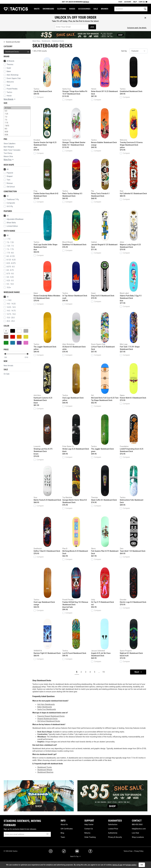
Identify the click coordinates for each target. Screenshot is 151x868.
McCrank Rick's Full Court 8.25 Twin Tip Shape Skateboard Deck (105, 382)
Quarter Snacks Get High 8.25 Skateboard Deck (47, 128)
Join (92, 27)
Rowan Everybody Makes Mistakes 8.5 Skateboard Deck (47, 280)
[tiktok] (64, 852)
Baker (9, 71)
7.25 (17, 114)
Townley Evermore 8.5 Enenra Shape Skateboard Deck (134, 128)
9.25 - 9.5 (9, 281)
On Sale (7, 374)
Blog (62, 833)
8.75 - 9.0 (9, 274)
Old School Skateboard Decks (49, 721)
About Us (64, 824)
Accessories (84, 9)
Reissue (8, 183)
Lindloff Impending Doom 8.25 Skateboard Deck (134, 433)
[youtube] (77, 852)
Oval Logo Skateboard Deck (76, 382)
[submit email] (48, 834)
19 (104, 672)
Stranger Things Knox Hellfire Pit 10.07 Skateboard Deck (76, 76)
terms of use (117, 865)
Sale (96, 9)
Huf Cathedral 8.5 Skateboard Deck (134, 177)
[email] (27, 834)
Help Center (89, 824)
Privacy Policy (139, 851)
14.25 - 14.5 (10, 307)
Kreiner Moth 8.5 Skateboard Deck (134, 381)
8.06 (17, 135)
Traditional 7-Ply (13, 199)
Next (138, 672)
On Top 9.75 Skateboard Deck (105, 587)
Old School (11, 187)
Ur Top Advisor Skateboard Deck (76, 280)
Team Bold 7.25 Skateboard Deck (134, 534)
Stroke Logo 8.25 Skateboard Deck (76, 433)
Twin (7, 180)
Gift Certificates (67, 829)
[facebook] (90, 852)
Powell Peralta (12, 89)
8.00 (17, 132)
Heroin (9, 96)
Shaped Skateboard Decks (48, 719)
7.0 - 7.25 (9, 242)
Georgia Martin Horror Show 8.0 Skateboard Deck (76, 484)
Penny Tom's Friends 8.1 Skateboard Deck (105, 178)
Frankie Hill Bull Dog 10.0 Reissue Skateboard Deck (76, 588)
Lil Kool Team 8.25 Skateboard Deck (105, 331)
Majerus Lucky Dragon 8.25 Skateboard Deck (134, 229)
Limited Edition (12, 226)
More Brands (10, 99)
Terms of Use (128, 851)
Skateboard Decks (17, 52)
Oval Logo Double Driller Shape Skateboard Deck (47, 230)
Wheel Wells (10, 223)
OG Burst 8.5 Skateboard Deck (76, 331)
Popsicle (10, 173)
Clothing (62, 9)
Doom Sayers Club (14, 78)
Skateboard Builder (12, 42)
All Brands (9, 61)
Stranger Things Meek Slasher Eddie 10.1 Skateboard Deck (76, 127)
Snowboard (48, 9)
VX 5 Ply (8, 206)
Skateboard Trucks (45, 767)
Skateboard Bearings (45, 772)
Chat (120, 2)
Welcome (10, 82)
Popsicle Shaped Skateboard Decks (51, 716)
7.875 (17, 126)
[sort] (138, 51)
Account (128, 2)
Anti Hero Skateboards (46, 704)
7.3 (17, 117)
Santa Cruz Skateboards (47, 709)
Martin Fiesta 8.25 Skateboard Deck (47, 483)
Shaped (10, 176)
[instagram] (51, 852)
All (6, 169)
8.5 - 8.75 (9, 270)
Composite (9, 203)
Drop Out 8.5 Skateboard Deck (105, 279)
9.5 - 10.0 (9, 284)
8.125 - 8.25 (10, 260)
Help (135, 2)
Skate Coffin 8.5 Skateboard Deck (105, 483)
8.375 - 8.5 (9, 267)
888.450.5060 (137, 824)
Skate (37, 9)
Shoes (72, 9)
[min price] (7, 357)
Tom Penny (8, 153)
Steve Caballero (10, 144)
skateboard (37, 687)
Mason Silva (8, 156)
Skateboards (46, 41)
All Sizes (17, 108)
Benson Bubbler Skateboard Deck (105, 127)
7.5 (17, 120)
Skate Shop (36, 41)
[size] (17, 121)
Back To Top (75, 856)
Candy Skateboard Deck (47, 75)
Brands (105, 9)
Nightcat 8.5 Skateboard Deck (134, 638)
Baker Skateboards (45, 707)
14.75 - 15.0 (10, 314)
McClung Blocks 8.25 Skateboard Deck (76, 535)
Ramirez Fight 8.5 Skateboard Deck (47, 636)
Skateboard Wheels (45, 770)
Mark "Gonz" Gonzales (12, 150)
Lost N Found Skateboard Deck (76, 636)
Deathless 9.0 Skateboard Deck (76, 228)
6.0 (17, 111)
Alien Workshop (13, 75)
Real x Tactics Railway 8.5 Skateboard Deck (76, 178)
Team (63, 837)
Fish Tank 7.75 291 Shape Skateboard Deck (134, 331)
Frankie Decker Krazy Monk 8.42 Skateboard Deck (47, 178)
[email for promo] (71, 27)
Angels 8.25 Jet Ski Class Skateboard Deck (105, 638)
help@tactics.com (139, 829)
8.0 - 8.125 (9, 256)
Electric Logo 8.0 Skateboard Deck (134, 585)
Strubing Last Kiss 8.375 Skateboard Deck (47, 435)
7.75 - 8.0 (9, 253)
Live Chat (135, 833)
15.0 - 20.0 (9, 318)
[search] (131, 9)
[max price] (28, 357)
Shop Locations (138, 837)
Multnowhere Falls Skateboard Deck (134, 484)
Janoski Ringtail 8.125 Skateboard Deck (105, 229)
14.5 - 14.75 (10, 311)
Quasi (9, 68)
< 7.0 (7, 239)
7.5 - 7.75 (9, 249)
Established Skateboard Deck (134, 75)
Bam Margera (9, 147)
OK (142, 865)
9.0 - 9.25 (9, 277)
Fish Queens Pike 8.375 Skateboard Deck (105, 535)
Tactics (16, 9)
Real (8, 85)
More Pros (9, 160)
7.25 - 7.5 (9, 246)
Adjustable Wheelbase (14, 219)
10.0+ (7, 287)
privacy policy (131, 865)
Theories (10, 64)
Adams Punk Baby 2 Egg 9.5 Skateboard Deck (134, 281)
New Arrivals (8, 366)
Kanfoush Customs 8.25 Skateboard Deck (47, 384)
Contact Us (89, 829)
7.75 (17, 123)
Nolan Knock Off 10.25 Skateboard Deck (105, 76)
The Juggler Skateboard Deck (47, 331)
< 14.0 (7, 300)
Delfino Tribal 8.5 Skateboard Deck (47, 534)
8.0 (17, 129)
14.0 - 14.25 (10, 304)
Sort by (124, 51)
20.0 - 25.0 (9, 321)
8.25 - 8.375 (10, 263)
